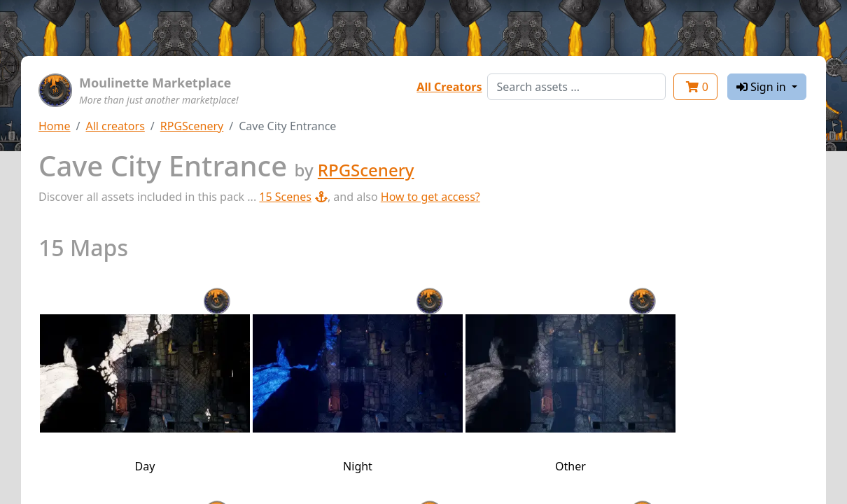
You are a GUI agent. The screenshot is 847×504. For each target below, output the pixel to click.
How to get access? (430, 197)
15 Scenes (293, 197)
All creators (115, 126)
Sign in (763, 87)
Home (55, 126)
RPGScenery (192, 126)
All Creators (449, 87)
